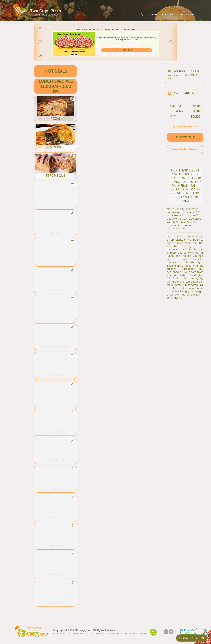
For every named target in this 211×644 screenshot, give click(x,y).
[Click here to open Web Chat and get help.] (192, 638)
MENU (153, 15)
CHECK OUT (185, 137)
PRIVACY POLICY (81, 633)
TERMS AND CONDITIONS (107, 633)
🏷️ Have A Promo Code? (185, 126)
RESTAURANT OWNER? (136, 633)
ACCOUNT (168, 15)
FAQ (65, 633)
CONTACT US (186, 15)
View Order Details (185, 149)
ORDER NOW (127, 50)
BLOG (55, 633)
